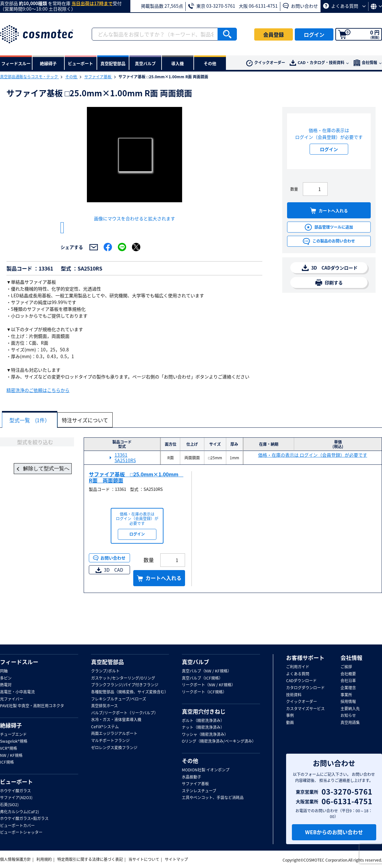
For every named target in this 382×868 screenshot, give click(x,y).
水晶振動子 (191, 777)
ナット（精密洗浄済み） (203, 728)
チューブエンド (13, 735)
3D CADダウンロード (330, 268)
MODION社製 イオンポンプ (206, 770)
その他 (72, 77)
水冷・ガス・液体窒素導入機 (116, 720)
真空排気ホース (104, 706)
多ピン (6, 678)
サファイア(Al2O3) (16, 798)
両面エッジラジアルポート (114, 734)
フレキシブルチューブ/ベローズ (119, 699)
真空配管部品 (107, 662)
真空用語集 (350, 723)
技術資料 (294, 695)
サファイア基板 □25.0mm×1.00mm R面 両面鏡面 (136, 496)
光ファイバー (12, 699)
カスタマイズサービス (305, 709)
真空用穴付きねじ (204, 711)
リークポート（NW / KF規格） (209, 685)
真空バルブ (196, 662)
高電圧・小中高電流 (17, 692)
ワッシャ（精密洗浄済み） (205, 735)
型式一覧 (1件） (31, 439)
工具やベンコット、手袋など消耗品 (213, 798)
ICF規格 (7, 762)
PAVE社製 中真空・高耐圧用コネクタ (32, 706)
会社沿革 (348, 681)
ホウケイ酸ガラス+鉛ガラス (24, 819)
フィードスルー (19, 662)
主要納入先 (350, 709)
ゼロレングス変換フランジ (114, 748)
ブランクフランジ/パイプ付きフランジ (125, 685)
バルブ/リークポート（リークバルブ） (125, 713)
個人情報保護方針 (15, 859)
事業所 (346, 695)
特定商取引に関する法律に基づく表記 (90, 859)
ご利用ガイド (298, 667)
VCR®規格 (9, 749)
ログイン (314, 34)
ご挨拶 (346, 667)
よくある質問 (344, 6)
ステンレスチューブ (199, 791)
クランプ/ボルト (105, 671)
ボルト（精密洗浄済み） (203, 721)
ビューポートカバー (17, 826)
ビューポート (16, 782)
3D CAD (109, 589)
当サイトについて (144, 859)
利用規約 (44, 859)
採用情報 (348, 702)
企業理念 (348, 688)
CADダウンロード (301, 681)
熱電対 (6, 685)
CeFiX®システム (105, 727)
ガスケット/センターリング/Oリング (123, 678)
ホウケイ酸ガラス (15, 791)
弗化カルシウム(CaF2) (19, 812)
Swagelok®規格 (14, 741)
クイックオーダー (266, 63)
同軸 (4, 671)
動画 (290, 723)
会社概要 (348, 674)
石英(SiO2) (9, 805)
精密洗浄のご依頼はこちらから (38, 410)
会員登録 (274, 34)
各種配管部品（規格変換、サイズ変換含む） (130, 692)
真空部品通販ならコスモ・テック (29, 77)
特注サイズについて (89, 439)
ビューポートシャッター (21, 833)
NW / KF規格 (11, 756)
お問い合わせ (300, 6)
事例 (290, 716)
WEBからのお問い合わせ (334, 832)
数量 (294, 189)
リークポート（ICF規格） (204, 692)
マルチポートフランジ (110, 741)
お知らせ (348, 716)
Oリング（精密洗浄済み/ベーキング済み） (219, 741)
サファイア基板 (98, 77)
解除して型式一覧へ (37, 488)
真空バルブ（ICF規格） (202, 678)
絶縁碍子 (11, 725)
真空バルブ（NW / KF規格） (207, 671)
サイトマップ (176, 859)
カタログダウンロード (305, 688)
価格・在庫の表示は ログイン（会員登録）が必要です (313, 474)
